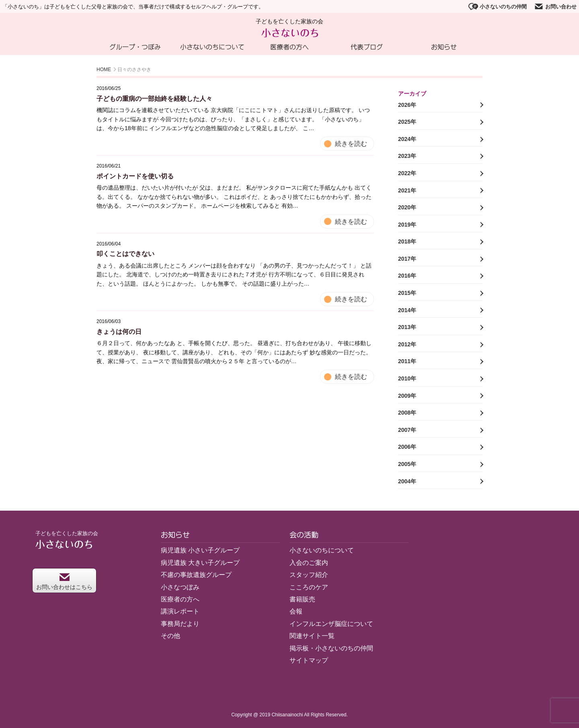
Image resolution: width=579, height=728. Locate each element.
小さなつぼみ (180, 587)
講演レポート (180, 611)
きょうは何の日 (119, 332)
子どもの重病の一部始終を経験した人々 (154, 99)
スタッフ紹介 (309, 575)
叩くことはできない (125, 254)
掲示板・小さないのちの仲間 (331, 648)
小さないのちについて (212, 47)
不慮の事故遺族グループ (196, 575)
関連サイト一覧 (312, 636)
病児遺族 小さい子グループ (200, 550)
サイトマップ (309, 660)
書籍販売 (302, 599)
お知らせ (444, 47)
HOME (104, 70)
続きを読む (351, 144)
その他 (170, 636)
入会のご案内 (309, 563)
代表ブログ (367, 47)
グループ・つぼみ (135, 47)
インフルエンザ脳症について (331, 624)
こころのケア (309, 587)
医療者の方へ (289, 47)
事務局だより (180, 624)
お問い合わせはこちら (64, 582)
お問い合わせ (555, 6)
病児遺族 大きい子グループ (200, 563)
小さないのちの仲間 (498, 6)
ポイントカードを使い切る (135, 176)
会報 (296, 611)
